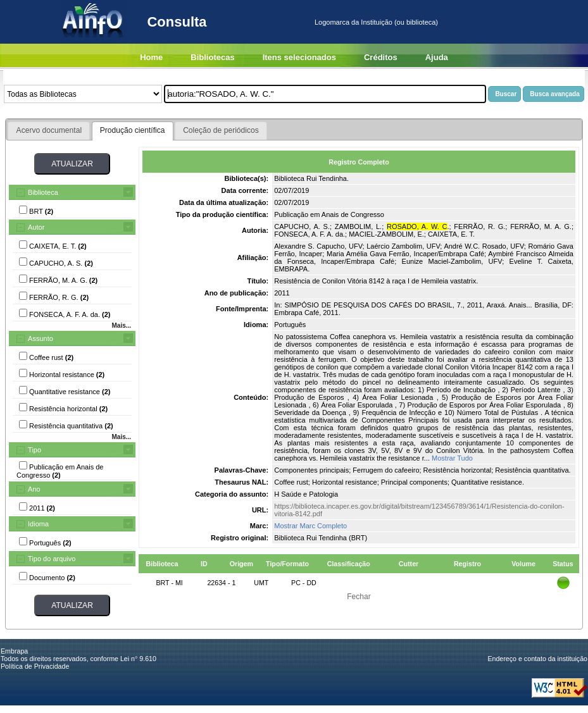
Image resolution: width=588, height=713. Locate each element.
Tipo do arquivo (52, 559)
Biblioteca (43, 192)
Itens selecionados (299, 57)
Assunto (41, 338)
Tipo (34, 450)
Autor (36, 227)
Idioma (38, 524)
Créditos (381, 57)
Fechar (359, 597)
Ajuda (437, 57)
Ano (34, 489)
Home (151, 57)
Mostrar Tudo (452, 458)
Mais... (121, 325)
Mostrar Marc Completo (310, 526)
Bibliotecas (212, 57)
